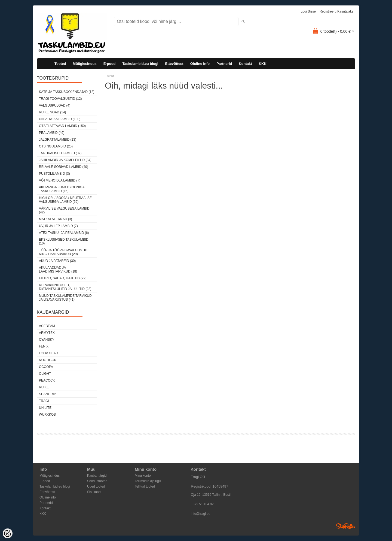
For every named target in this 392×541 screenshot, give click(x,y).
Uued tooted (96, 486)
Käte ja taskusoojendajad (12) (67, 92)
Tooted (60, 64)
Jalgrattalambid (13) (58, 140)
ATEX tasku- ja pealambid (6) (64, 233)
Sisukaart (94, 492)
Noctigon (48, 360)
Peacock (47, 380)
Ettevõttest (174, 64)
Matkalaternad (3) (56, 219)
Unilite (45, 408)
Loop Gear (48, 353)
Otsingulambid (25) (56, 146)
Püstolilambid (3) (54, 174)
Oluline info (200, 64)
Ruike (44, 387)
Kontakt (245, 64)
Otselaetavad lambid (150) (62, 126)
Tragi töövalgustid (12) (60, 99)
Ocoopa (46, 367)
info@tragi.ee (201, 514)
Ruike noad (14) (52, 112)
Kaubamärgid (97, 476)
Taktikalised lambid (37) (60, 153)
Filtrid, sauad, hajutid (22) (63, 278)
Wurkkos (47, 415)
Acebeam (47, 326)
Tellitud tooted (145, 486)
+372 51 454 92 (202, 504)
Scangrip (48, 394)
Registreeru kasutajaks (336, 11)
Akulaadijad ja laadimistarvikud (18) (58, 270)
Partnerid (224, 64)
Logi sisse (308, 11)
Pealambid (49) (52, 133)
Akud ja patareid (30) (57, 261)
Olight (45, 374)
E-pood (110, 64)
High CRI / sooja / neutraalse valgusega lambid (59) (65, 200)
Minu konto (143, 476)
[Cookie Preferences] (8, 533)
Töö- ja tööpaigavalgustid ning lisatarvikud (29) (63, 252)
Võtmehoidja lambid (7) (60, 180)
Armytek (47, 333)
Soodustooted (97, 481)
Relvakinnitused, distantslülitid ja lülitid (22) (65, 287)
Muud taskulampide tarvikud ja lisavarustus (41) (65, 298)
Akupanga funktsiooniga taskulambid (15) (62, 189)
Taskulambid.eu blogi (140, 64)
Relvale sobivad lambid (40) (64, 167)
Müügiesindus (85, 64)
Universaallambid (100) (60, 119)
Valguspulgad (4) (55, 105)
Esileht (109, 76)
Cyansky (47, 340)
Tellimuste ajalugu (148, 481)
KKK (263, 64)
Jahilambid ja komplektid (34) (65, 160)
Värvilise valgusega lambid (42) (64, 210)
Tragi (44, 401)
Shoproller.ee (346, 526)
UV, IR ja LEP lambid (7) (58, 226)
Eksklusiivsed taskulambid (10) (64, 241)
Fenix (44, 346)
